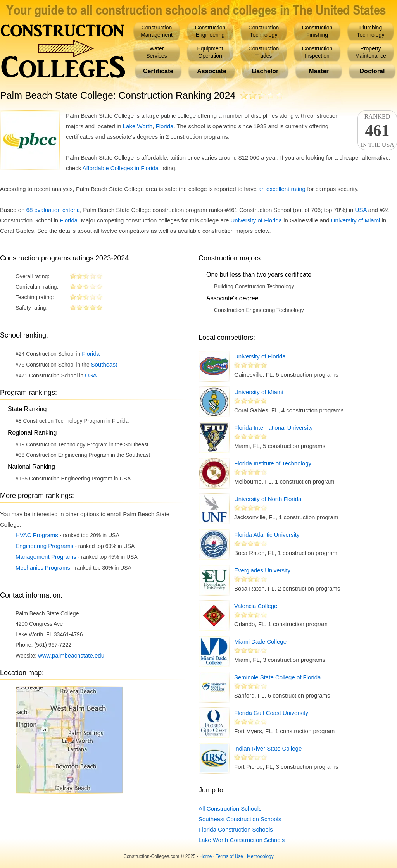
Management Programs (46, 557)
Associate (212, 71)
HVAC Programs (37, 535)
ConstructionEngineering (210, 31)
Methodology (260, 856)
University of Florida (256, 220)
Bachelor (265, 71)
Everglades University (262, 570)
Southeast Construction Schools (240, 819)
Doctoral (372, 71)
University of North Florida (268, 499)
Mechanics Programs (43, 567)
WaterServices (157, 52)
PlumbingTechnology (371, 31)
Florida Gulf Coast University (271, 713)
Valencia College (256, 606)
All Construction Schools (230, 809)
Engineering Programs (44, 546)
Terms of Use (229, 856)
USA (361, 210)
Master (319, 71)
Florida (165, 126)
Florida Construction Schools (236, 829)
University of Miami (356, 220)
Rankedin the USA (377, 131)
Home (206, 856)
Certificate (158, 71)
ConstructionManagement (157, 31)
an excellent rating (282, 189)
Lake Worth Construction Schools (242, 840)
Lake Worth (138, 126)
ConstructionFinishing (317, 31)
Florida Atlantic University (267, 535)
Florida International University (274, 428)
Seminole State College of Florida (277, 677)
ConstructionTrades (264, 52)
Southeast (104, 364)
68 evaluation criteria (53, 210)
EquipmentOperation (210, 52)
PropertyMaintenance (371, 52)
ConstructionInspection (317, 52)
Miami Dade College (260, 642)
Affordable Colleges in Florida (121, 168)
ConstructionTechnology (264, 31)
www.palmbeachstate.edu (71, 655)
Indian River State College (268, 748)
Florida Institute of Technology (273, 463)
